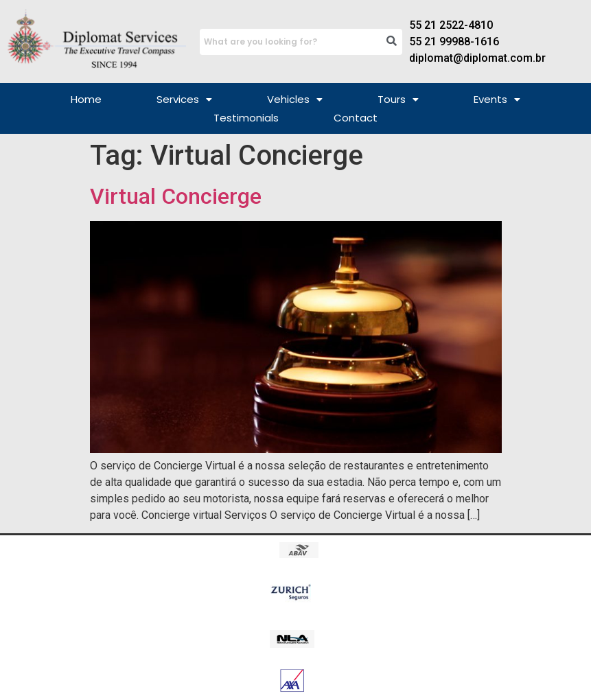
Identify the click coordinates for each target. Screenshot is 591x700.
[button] (184, 99)
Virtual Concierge (176, 196)
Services (184, 99)
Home (86, 99)
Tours (398, 99)
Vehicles (295, 99)
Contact (356, 118)
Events (497, 99)
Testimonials (246, 118)
